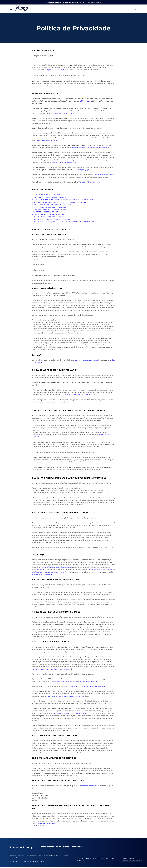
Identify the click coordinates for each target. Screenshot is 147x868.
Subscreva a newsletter (54, 2)
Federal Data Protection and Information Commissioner (86, 686)
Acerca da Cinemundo (17, 856)
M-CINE (66, 847)
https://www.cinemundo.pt (55, 70)
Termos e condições (48, 856)
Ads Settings (41, 570)
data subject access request (47, 823)
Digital (58, 847)
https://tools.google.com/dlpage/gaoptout (58, 567)
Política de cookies (62, 856)
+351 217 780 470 (128, 858)
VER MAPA (81, 861)
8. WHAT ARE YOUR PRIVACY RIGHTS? (46, 212)
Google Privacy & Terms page (42, 574)
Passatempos (77, 847)
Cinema (51, 847)
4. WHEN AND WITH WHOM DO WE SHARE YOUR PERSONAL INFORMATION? (59, 202)
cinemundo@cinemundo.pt (90, 786)
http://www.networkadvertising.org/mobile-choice (48, 572)
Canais (43, 847)
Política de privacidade (33, 856)
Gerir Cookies (15, 858)
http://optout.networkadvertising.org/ (100, 570)
